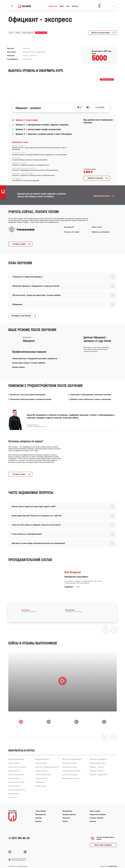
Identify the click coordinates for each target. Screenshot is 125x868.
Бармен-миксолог (14, 784)
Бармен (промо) (14, 761)
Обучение (18, 33)
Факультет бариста (43, 757)
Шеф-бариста (40, 780)
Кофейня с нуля (41, 784)
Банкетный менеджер (70, 773)
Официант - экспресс (97, 765)
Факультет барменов (16, 757)
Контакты (75, 6)
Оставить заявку (21, 243)
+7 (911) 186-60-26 (19, 836)
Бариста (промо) (41, 761)
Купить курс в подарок (103, 843)
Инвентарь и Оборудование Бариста (47, 765)
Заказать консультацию (103, 33)
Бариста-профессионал (43, 773)
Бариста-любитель (42, 769)
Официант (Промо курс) (98, 761)
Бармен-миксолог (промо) (17, 765)
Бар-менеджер (13, 792)
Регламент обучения (96, 816)
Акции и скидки (95, 809)
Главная (11, 33)
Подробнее (72, 584)
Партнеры (39, 816)
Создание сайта (108, 864)
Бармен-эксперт (14, 776)
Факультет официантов (28, 33)
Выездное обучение (69, 812)
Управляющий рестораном (71, 769)
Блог (68, 6)
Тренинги (38, 819)
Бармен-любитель (14, 769)
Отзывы (65, 819)
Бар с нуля (12, 795)
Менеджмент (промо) (70, 761)
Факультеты (53, 6)
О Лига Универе (41, 809)
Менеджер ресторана (70, 765)
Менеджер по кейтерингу (71, 776)
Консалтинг (66, 816)
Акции (62, 6)
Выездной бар (67, 809)
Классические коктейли (16, 780)
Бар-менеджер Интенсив (17, 788)
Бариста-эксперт (41, 776)
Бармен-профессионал (16, 773)
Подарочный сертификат (98, 812)
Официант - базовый (97, 769)
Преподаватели (41, 812)
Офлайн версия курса (104, 195)
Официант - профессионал (98, 773)
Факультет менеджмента (72, 757)
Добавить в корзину (98, 178)
